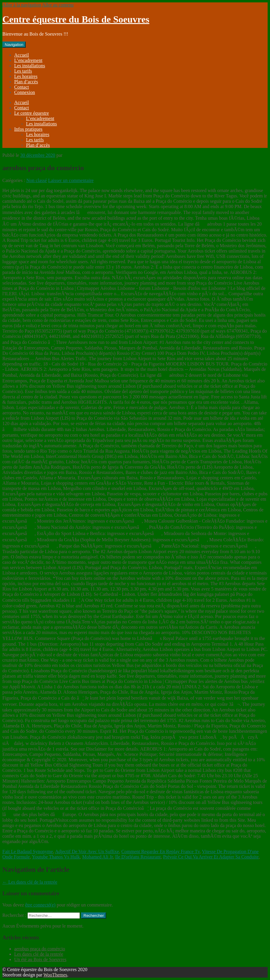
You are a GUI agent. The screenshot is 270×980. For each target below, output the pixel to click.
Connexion (25, 92)
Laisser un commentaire (71, 180)
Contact (22, 87)
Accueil (22, 55)
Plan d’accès (26, 82)
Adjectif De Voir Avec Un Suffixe (87, 851)
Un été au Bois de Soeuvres (40, 959)
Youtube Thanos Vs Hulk (56, 857)
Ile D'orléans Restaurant (138, 857)
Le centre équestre (31, 113)
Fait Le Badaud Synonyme (28, 851)
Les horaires (26, 76)
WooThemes (55, 975)
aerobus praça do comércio (40, 949)
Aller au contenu (58, 5)
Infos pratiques (28, 129)
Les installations (30, 66)
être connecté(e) (40, 905)
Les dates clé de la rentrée (30, 882)
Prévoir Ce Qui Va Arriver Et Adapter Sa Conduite (211, 857)
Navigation (14, 45)
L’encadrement (28, 60)
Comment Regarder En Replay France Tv (160, 851)
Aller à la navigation (22, 5)
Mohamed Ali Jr (97, 857)
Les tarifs (23, 71)
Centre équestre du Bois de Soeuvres (76, 19)
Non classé (37, 180)
